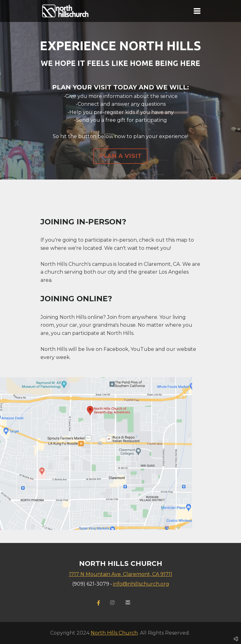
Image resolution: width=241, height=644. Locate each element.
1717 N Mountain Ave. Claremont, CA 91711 (121, 574)
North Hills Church (114, 633)
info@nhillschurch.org (141, 584)
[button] (120, 156)
